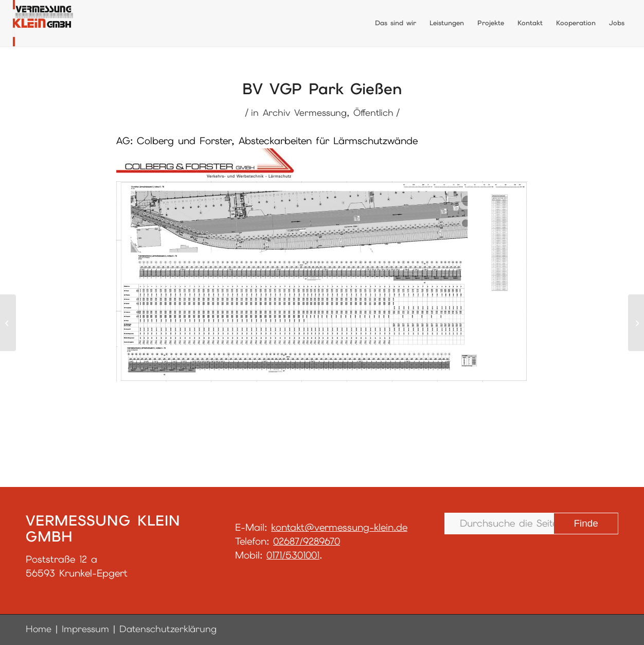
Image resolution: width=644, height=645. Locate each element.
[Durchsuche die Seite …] (531, 524)
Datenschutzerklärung (168, 629)
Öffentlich (373, 112)
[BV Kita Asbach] (636, 323)
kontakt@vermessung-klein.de (339, 527)
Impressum (85, 629)
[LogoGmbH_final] (43, 23)
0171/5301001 (293, 555)
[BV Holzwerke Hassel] (8, 323)
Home (39, 629)
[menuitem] (396, 23)
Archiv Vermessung (305, 112)
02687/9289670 (307, 541)
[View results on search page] (586, 524)
